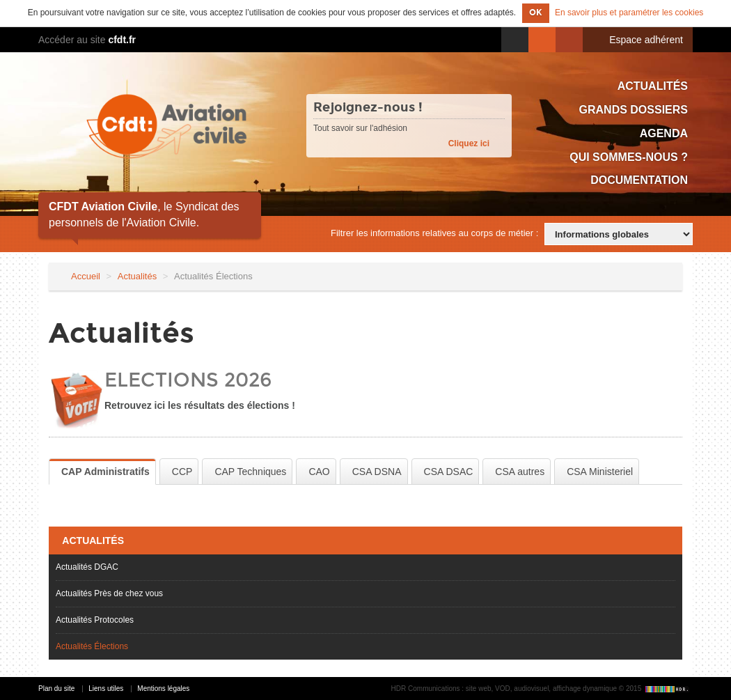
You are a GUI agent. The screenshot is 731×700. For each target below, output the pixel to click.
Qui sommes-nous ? (629, 157)
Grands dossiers (634, 110)
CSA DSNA (377, 472)
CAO (319, 472)
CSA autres (520, 472)
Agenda (664, 133)
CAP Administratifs (105, 472)
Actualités (653, 86)
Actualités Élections (92, 646)
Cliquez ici (469, 143)
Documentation (639, 180)
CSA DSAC (449, 472)
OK (536, 13)
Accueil (86, 276)
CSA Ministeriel (600, 472)
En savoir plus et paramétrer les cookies (629, 13)
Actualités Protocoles (95, 620)
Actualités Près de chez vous (109, 593)
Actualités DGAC (87, 567)
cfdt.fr (122, 40)
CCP (182, 472)
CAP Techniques (250, 472)
